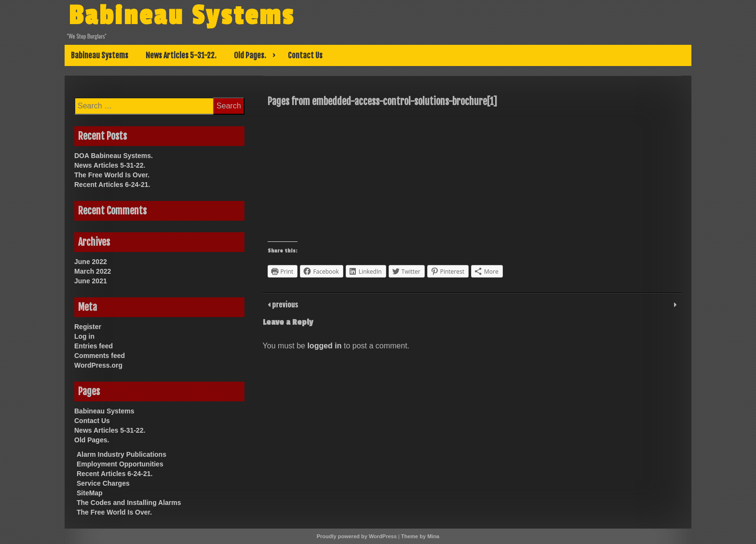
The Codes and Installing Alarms (129, 503)
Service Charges (103, 483)
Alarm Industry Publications (121, 454)
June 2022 (91, 262)
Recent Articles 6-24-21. (112, 185)
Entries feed (94, 346)
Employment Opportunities (120, 464)
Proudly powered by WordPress (357, 536)
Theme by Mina (420, 536)
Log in (84, 336)
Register (88, 327)
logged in (324, 346)
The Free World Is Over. (112, 175)
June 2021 (91, 281)
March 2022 (93, 271)
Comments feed (100, 356)
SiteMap (90, 493)
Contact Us (305, 55)
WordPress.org (98, 365)
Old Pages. (250, 55)
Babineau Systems (182, 16)
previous (284, 304)
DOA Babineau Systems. (114, 156)
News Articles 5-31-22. (181, 55)
